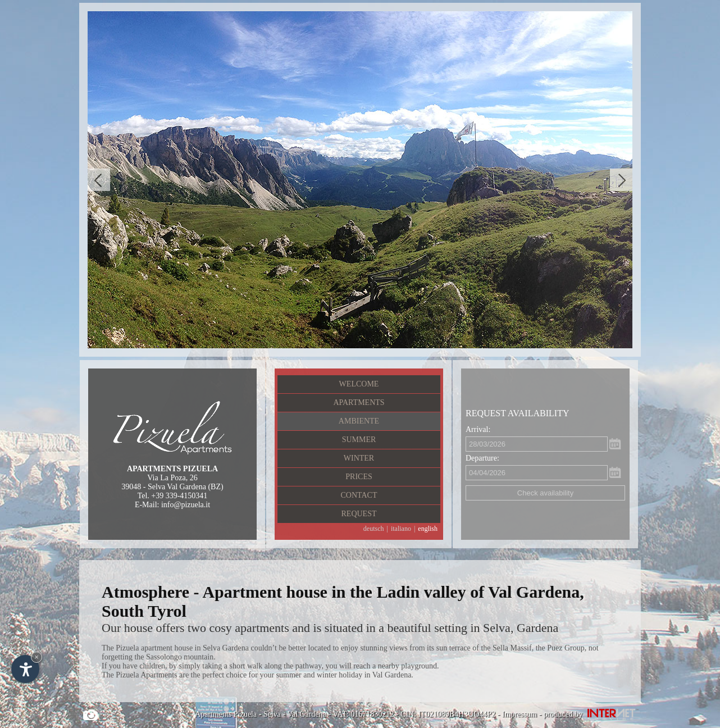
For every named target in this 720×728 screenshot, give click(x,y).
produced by (592, 714)
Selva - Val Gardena (295, 714)
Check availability (545, 493)
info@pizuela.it (186, 505)
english (428, 529)
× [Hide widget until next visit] (37, 657)
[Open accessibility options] (25, 669)
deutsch (374, 529)
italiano (401, 529)
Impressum (520, 714)
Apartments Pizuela (226, 714)
